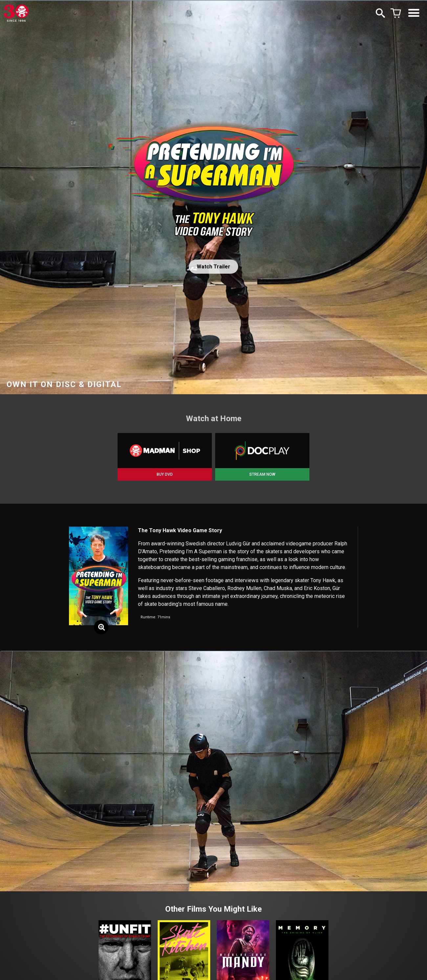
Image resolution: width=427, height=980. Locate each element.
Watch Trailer (213, 267)
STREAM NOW (262, 474)
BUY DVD (165, 474)
